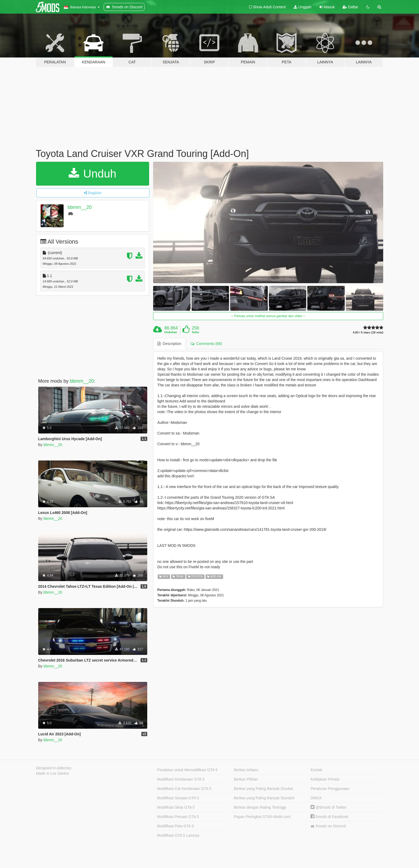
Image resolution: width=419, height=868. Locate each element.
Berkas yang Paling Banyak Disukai (263, 789)
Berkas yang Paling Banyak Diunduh (264, 798)
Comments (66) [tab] (206, 344)
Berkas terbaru (246, 770)
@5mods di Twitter (329, 807)
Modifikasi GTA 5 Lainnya (178, 835)
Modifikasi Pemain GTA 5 (178, 817)
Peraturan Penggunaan (330, 789)
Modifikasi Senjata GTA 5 (178, 798)
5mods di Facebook (329, 817)
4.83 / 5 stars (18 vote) (368, 333)
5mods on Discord (328, 826)
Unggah (302, 7)
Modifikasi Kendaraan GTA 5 (181, 779)
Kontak (316, 770)
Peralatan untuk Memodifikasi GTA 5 (187, 770)
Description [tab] (169, 344)
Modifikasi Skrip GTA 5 (176, 807)
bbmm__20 (80, 207)
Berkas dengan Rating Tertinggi (260, 807)
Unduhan (171, 332)
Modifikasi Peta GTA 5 (175, 826)
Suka (195, 332)
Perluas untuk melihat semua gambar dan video (268, 316)
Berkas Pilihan (246, 779)
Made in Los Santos (53, 773)
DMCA (316, 798)
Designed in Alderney (54, 768)
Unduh (92, 174)
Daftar (350, 7)
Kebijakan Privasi (325, 779)
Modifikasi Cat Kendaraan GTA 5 (184, 789)
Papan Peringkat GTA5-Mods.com (262, 817)
